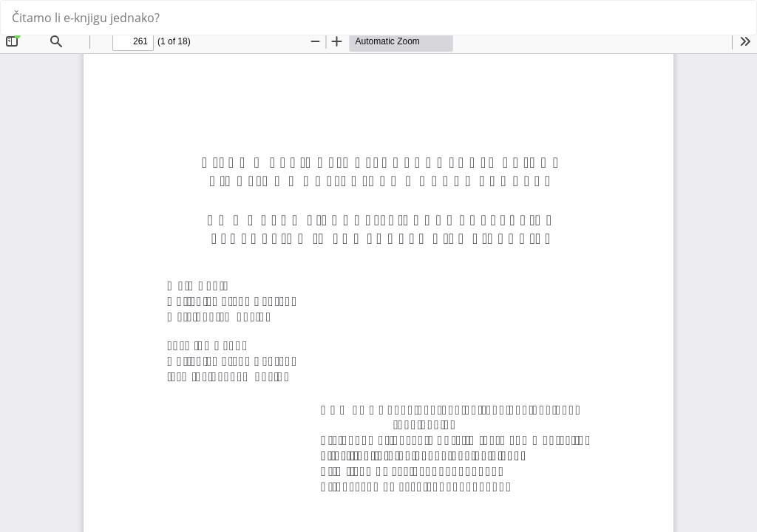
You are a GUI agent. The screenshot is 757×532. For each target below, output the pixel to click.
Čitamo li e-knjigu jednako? (86, 18)
